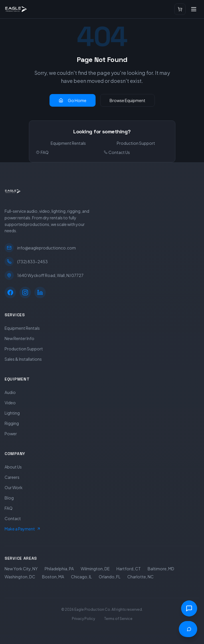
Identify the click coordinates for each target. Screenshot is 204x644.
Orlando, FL (110, 577)
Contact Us (117, 152)
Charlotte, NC (140, 577)
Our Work (14, 487)
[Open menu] (194, 9)
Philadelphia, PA (59, 569)
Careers (12, 477)
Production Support (136, 143)
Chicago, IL (81, 577)
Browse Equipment (127, 100)
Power (11, 434)
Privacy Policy (83, 619)
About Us (13, 467)
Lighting (12, 413)
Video (10, 403)
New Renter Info (19, 338)
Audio (10, 392)
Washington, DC (20, 577)
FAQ (42, 152)
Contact (13, 518)
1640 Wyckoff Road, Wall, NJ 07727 (44, 275)
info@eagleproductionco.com (40, 248)
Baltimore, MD (161, 569)
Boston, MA (53, 577)
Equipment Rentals (68, 143)
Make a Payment (23, 529)
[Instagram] (25, 292)
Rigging (12, 423)
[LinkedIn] (40, 292)
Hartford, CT (129, 569)
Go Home (73, 100)
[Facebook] (10, 292)
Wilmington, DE (95, 569)
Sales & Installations (23, 359)
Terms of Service (118, 619)
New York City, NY (21, 569)
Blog (9, 498)
